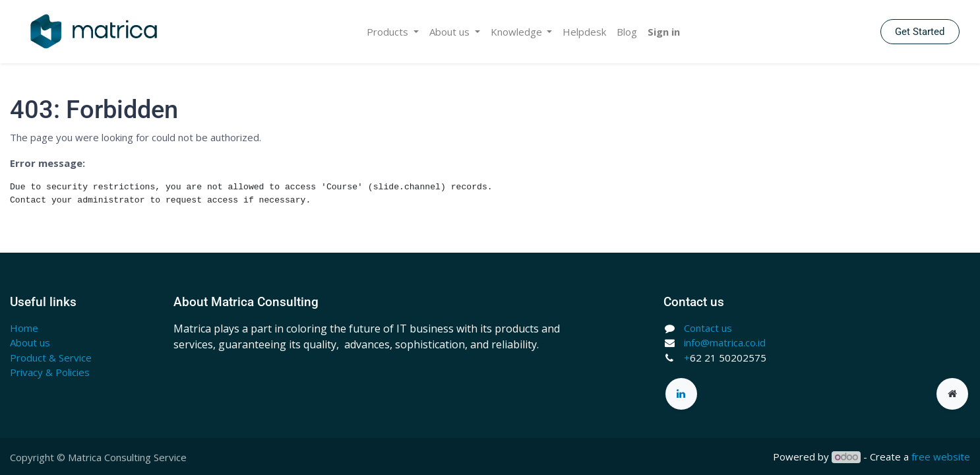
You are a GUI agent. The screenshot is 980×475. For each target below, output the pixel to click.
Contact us (708, 328)
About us (30, 342)
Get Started (920, 32)
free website (941, 457)
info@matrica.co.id (725, 342)
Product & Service (51, 358)
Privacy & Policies (50, 372)
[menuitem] (584, 32)
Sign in (664, 32)
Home (24, 328)
